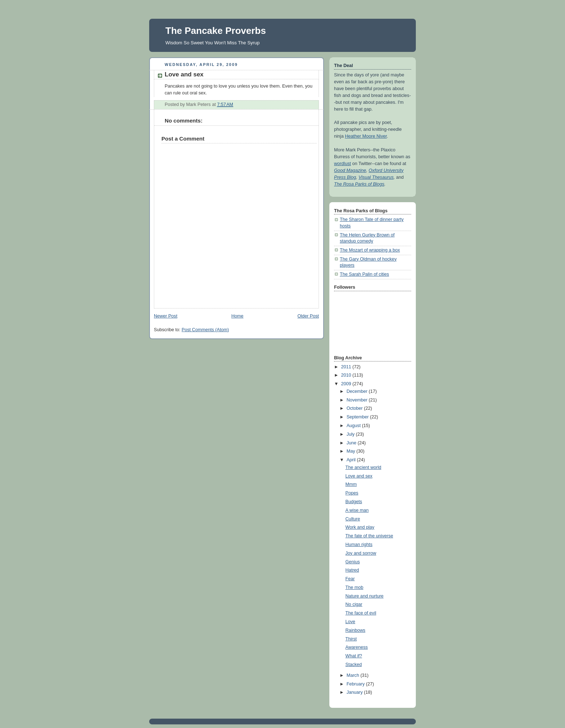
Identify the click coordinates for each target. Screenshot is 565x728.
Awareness (357, 647)
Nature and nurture (365, 596)
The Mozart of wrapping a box (370, 250)
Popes (352, 493)
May (352, 451)
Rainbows (355, 630)
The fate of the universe (369, 536)
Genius (353, 562)
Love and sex (359, 476)
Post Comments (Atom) (205, 330)
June (352, 443)
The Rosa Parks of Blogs (359, 184)
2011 (347, 367)
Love (350, 622)
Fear (350, 579)
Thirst (351, 639)
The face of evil (361, 613)
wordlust (342, 164)
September (358, 417)
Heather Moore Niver (366, 136)
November (358, 400)
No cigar (354, 604)
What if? (354, 656)
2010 (347, 375)
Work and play (360, 527)
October (355, 408)
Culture (353, 519)
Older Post (308, 316)
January (355, 692)
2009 (347, 384)
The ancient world (364, 467)
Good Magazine (350, 170)
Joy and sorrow (361, 553)
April (352, 460)
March (354, 675)
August (354, 426)
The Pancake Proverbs (216, 31)
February (356, 684)
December (358, 391)
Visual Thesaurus (376, 177)
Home (237, 316)
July (351, 434)
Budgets (354, 502)
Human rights (359, 545)
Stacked (354, 665)
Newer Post (166, 316)
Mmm (351, 484)
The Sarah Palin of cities (364, 274)
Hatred (352, 570)
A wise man (357, 510)
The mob (355, 587)
